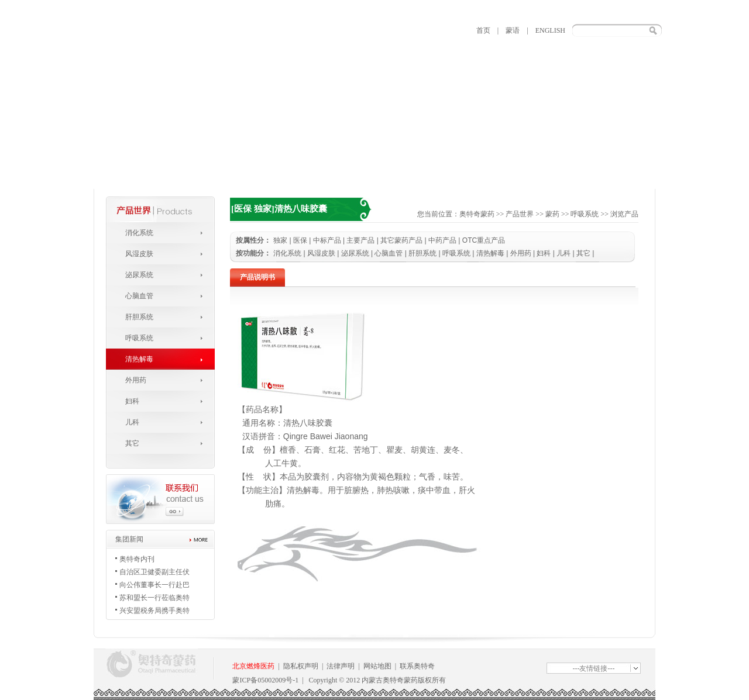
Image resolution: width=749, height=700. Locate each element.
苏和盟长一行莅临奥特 (154, 598)
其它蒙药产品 (401, 240)
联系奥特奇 (417, 666)
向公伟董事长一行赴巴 (154, 585)
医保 (300, 240)
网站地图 (377, 666)
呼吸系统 (139, 338)
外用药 (136, 380)
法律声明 (341, 666)
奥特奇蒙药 (477, 214)
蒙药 (552, 214)
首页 (483, 30)
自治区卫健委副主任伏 (154, 572)
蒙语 (513, 30)
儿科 (132, 422)
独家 (280, 240)
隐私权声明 (301, 666)
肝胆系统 (139, 317)
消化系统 (139, 233)
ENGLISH (550, 30)
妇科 (132, 401)
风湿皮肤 (139, 254)
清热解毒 (139, 359)
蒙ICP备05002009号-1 (265, 680)
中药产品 (442, 240)
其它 (132, 443)
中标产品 (327, 240)
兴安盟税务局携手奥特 (154, 611)
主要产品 (360, 240)
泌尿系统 (139, 275)
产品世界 (520, 214)
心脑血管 (139, 296)
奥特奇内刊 (137, 559)
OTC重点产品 (484, 240)
